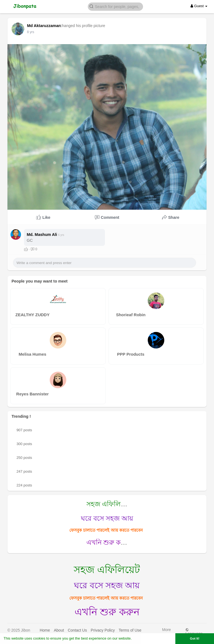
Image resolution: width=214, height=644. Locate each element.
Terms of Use (130, 630)
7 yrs (31, 32)
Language (194, 632)
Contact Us (77, 630)
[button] (115, 6)
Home (45, 630)
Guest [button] (199, 6)
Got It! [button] (195, 638)
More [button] (167, 631)
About (59, 630)
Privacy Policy (103, 630)
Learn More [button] (142, 638)
